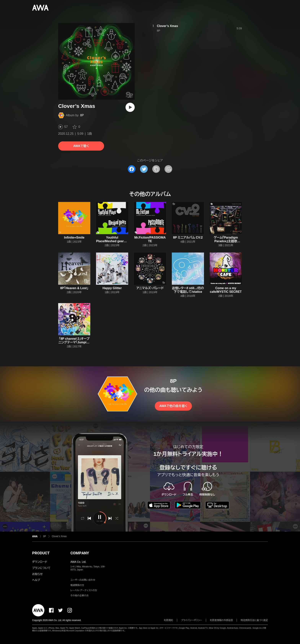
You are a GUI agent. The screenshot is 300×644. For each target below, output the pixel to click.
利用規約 (169, 620)
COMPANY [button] (80, 553)
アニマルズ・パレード (150, 288)
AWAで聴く (81, 146)
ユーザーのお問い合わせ (83, 580)
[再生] (130, 107)
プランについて (41, 568)
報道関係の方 (77, 585)
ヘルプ (36, 580)
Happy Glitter (112, 288)
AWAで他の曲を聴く (173, 406)
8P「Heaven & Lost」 (74, 288)
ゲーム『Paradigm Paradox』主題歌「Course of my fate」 (226, 241)
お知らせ (37, 574)
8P (82, 115)
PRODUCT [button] (41, 553)
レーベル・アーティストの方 (84, 590)
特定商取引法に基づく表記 (254, 620)
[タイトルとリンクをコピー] (156, 169)
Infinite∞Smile (74, 238)
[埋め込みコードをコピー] (168, 169)
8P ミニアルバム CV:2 (188, 238)
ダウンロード (40, 562)
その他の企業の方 (79, 596)
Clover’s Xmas (167, 26)
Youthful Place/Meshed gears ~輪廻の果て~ (112, 241)
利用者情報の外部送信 (221, 620)
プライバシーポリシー (192, 620)
